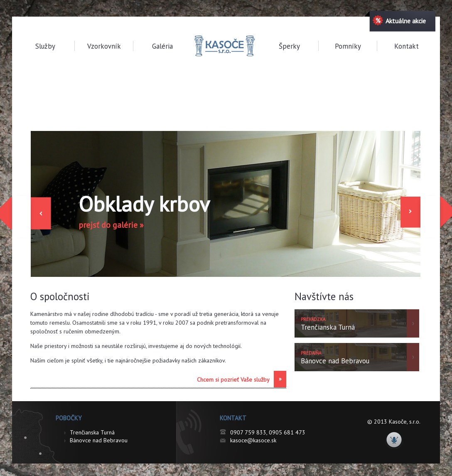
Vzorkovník (104, 46)
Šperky (289, 46)
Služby (45, 46)
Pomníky (348, 46)
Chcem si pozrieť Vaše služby (242, 379)
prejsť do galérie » (111, 225)
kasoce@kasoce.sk (253, 440)
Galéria (162, 46)
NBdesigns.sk (394, 439)
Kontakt (407, 46)
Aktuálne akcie (399, 20)
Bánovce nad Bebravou (96, 440)
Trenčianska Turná (89, 432)
